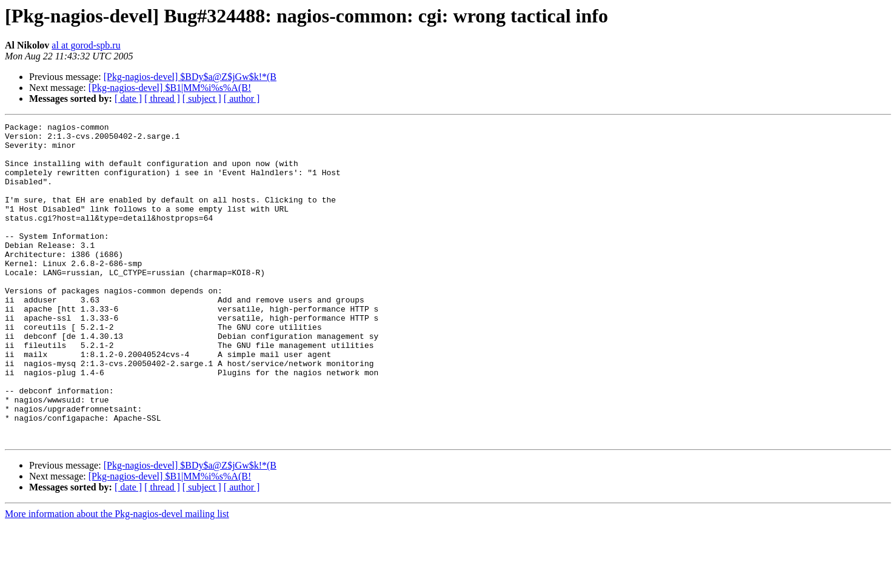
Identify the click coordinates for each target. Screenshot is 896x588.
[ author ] (242, 99)
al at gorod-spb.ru (86, 45)
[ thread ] (162, 99)
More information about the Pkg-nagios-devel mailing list (117, 577)
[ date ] (128, 99)
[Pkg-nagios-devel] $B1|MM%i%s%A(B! (170, 88)
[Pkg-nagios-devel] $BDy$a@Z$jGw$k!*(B (190, 77)
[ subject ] (202, 99)
